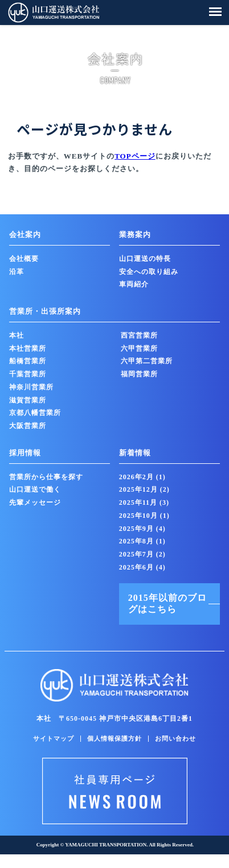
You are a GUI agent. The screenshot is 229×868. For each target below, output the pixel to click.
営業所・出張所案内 (45, 311)
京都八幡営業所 (35, 413)
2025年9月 (142, 529)
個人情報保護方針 (114, 738)
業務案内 (135, 234)
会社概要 (24, 259)
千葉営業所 (28, 374)
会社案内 (25, 234)
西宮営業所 (139, 335)
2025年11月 (144, 502)
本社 (17, 335)
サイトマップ (54, 738)
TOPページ (135, 156)
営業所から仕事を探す (46, 477)
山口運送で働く (35, 489)
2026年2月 (142, 477)
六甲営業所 (139, 348)
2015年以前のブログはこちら (167, 604)
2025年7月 (142, 554)
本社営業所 (28, 348)
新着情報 (135, 453)
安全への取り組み (149, 272)
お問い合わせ (175, 738)
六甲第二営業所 (147, 361)
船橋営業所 (28, 361)
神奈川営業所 (31, 387)
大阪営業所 (28, 426)
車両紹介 (134, 284)
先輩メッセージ (35, 502)
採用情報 (25, 453)
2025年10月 (144, 516)
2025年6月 (142, 567)
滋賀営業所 (28, 400)
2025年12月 (144, 489)
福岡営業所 (139, 374)
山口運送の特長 (145, 259)
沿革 (17, 272)
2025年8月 (142, 541)
